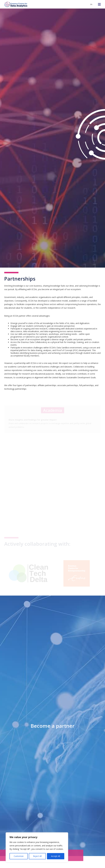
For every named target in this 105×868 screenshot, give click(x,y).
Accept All (56, 856)
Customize (19, 856)
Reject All (37, 856)
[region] (37, 847)
